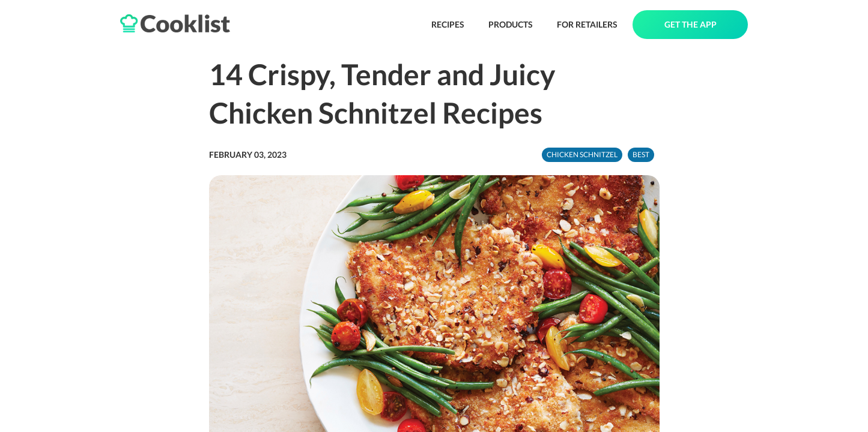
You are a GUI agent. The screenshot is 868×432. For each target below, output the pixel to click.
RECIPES (448, 24)
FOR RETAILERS (587, 24)
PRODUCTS (511, 24)
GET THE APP (690, 24)
